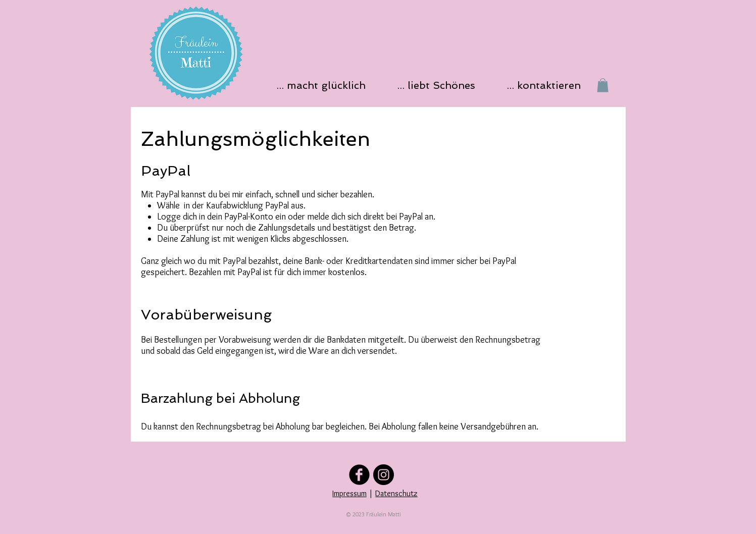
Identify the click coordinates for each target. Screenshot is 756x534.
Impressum (349, 493)
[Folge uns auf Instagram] (384, 475)
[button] (324, 85)
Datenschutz (396, 493)
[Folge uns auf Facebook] (359, 475)
